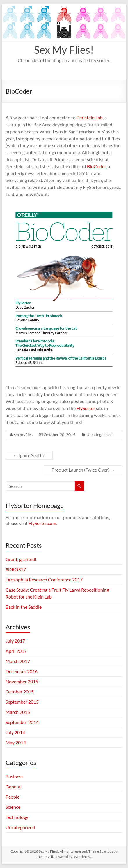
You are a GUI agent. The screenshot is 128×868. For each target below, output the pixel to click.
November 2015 (22, 681)
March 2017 (18, 661)
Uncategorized (99, 435)
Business (14, 776)
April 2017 (16, 651)
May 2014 (16, 742)
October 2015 (20, 692)
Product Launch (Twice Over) (83, 470)
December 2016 (22, 671)
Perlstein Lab (90, 117)
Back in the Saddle (24, 607)
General (14, 787)
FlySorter (86, 408)
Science (13, 807)
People (13, 797)
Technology (17, 817)
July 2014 (15, 732)
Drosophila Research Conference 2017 (44, 579)
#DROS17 (16, 569)
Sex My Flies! (64, 50)
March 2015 (18, 712)
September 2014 (22, 722)
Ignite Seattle (29, 455)
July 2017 (15, 641)
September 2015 (22, 702)
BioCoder (96, 166)
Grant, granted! (21, 559)
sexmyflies (23, 435)
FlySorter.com (42, 523)
